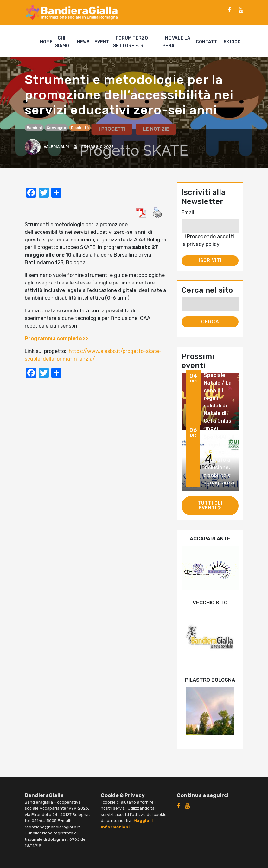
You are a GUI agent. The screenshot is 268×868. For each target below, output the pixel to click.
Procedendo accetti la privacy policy (208, 240)
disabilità (80, 128)
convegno (56, 128)
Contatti (207, 42)
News (83, 42)
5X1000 (232, 42)
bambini (34, 128)
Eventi (102, 42)
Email (188, 212)
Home (46, 42)
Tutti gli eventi (210, 506)
